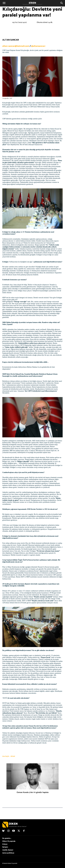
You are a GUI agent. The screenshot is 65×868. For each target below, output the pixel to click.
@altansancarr (38, 46)
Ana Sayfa (6, 756)
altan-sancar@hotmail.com (16, 46)
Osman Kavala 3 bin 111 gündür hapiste (33, 792)
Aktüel (13, 756)
